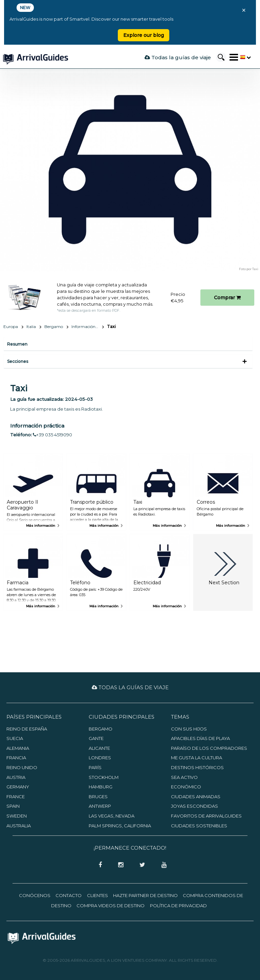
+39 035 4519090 (52, 435)
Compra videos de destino (111, 906)
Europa (11, 326)
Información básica (88, 326)
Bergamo (54, 326)
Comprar (227, 298)
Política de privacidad (178, 906)
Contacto (69, 895)
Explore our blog (144, 35)
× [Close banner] (244, 10)
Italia (31, 326)
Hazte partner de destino (145, 895)
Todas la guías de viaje (178, 57)
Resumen (17, 344)
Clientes (97, 895)
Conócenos (35, 895)
